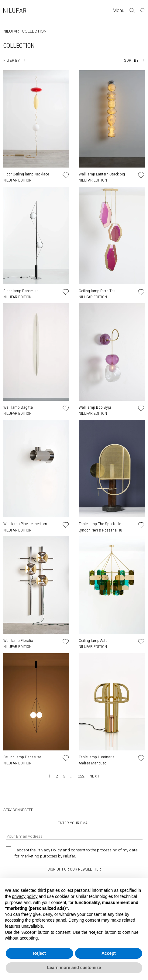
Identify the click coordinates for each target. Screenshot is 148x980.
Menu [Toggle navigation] (119, 10)
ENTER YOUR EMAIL (74, 830)
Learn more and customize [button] (74, 968)
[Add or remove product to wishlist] (66, 175)
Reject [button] (40, 953)
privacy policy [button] (25, 896)
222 (81, 776)
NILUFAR (11, 31)
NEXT (95, 776)
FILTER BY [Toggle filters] (12, 60)
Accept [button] (109, 953)
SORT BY (131, 60)
